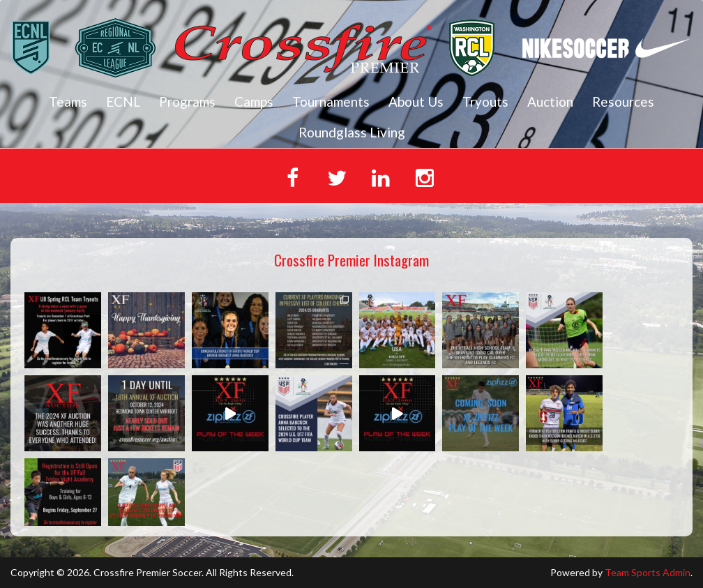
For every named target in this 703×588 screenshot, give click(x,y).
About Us (416, 101)
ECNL (123, 101)
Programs (187, 101)
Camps (254, 101)
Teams (68, 101)
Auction (550, 101)
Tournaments (331, 101)
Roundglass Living (352, 132)
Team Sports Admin (648, 572)
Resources (623, 101)
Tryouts (485, 101)
